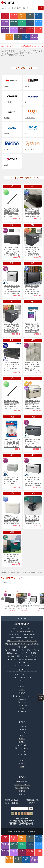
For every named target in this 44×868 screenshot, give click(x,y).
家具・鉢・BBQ (34, 36)
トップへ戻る (22, 618)
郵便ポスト (38, 15)
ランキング (14, 15)
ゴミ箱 (6, 582)
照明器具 (14, 28)
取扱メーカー (22, 15)
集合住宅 (5, 28)
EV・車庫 (10, 35)
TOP (5, 14)
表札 (30, 14)
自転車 (38, 28)
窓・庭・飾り (26, 36)
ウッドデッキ (18, 36)
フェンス (30, 21)
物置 (22, 28)
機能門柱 (14, 21)
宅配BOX (5, 21)
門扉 (22, 21)
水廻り (38, 21)
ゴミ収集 (30, 28)
